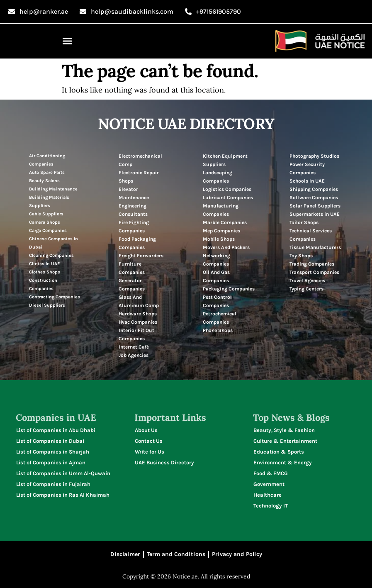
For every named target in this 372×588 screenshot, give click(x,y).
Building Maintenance (53, 189)
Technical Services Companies (311, 235)
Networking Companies (216, 260)
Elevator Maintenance (134, 193)
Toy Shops (301, 256)
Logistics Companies (227, 189)
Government (269, 484)
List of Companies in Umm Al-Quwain (63, 473)
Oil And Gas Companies (216, 276)
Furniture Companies (132, 268)
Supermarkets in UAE (315, 214)
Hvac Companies (138, 322)
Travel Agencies (307, 281)
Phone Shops (218, 330)
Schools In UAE (307, 181)
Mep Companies (221, 231)
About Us (146, 430)
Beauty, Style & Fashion (284, 430)
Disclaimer (125, 554)
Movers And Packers (226, 247)
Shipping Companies (314, 189)
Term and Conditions (176, 554)
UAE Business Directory (164, 462)
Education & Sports (279, 452)
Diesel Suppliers (47, 305)
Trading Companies (312, 264)
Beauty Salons (44, 181)
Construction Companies (43, 284)
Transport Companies (314, 272)
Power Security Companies (307, 168)
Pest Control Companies (217, 301)
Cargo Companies (48, 231)
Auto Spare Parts (47, 172)
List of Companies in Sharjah (53, 452)
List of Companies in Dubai (50, 441)
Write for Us (150, 452)
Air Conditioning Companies (47, 160)
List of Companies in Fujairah (53, 484)
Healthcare (267, 495)
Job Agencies (134, 355)
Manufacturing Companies (221, 210)
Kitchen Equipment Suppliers (225, 160)
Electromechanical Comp (140, 160)
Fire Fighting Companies (134, 227)
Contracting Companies (55, 297)
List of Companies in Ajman (51, 462)
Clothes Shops (45, 272)
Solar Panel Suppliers (315, 206)
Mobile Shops (219, 239)
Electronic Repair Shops (139, 177)
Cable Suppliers (46, 214)
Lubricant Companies (228, 198)
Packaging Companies (229, 289)
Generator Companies (132, 285)
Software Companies (314, 198)
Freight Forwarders (141, 256)
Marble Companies (225, 222)
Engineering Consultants (133, 210)
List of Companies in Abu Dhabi (56, 430)
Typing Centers (306, 289)
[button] (68, 41)
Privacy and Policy (237, 554)
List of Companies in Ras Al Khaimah (63, 495)
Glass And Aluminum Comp (139, 301)
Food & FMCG (271, 473)
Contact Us (149, 441)
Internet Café (134, 347)
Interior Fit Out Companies (136, 334)
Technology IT (271, 506)
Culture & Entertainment (285, 441)
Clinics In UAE (44, 264)
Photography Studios (314, 156)
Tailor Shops (304, 222)
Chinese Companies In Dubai (53, 243)
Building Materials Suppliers (49, 201)
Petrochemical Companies (220, 318)
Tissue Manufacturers (315, 247)
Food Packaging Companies (137, 243)
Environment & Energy (283, 462)
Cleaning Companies (51, 255)
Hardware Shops (138, 314)
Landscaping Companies (218, 177)
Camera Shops (45, 222)
